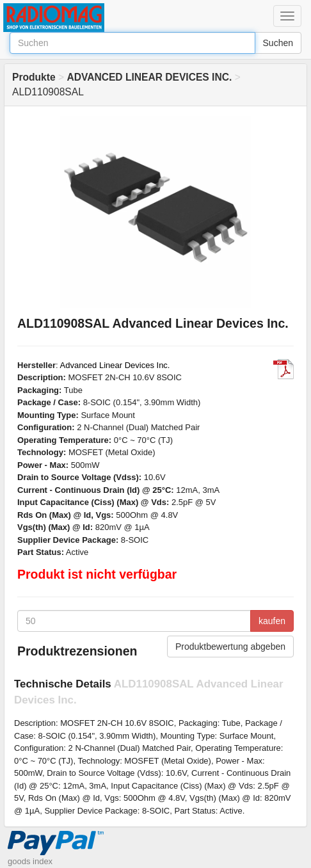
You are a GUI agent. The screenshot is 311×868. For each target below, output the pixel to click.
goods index (30, 861)
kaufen (272, 621)
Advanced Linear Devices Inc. (115, 365)
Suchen (278, 43)
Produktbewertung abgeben (230, 647)
